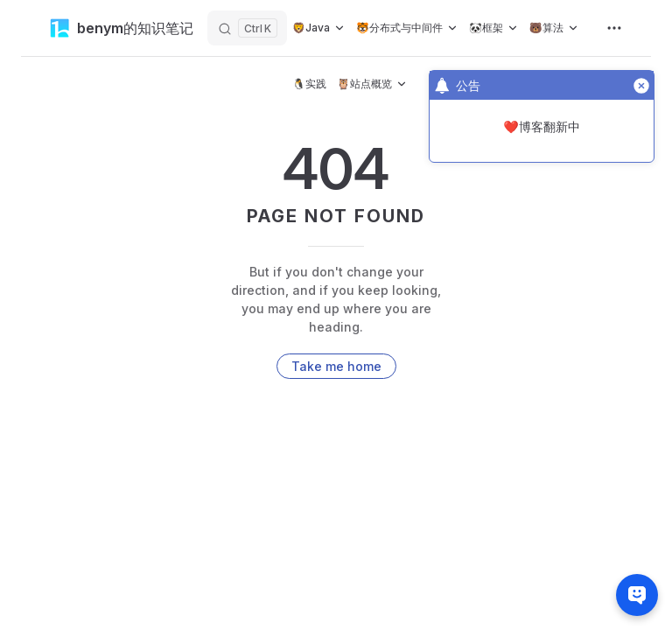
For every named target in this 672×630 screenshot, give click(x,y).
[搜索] (247, 28)
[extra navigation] (614, 28)
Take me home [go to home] (336, 366)
